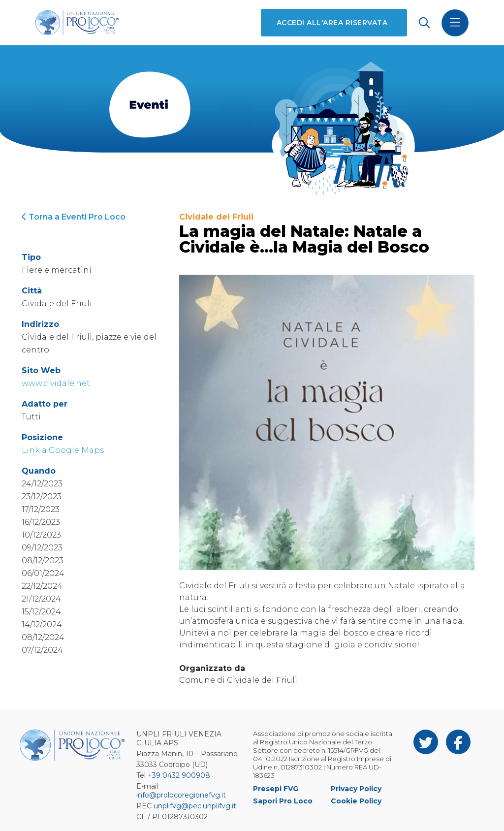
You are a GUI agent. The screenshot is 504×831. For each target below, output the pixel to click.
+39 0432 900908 (179, 775)
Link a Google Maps (63, 450)
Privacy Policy (356, 789)
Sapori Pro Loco (283, 801)
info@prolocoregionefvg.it (181, 795)
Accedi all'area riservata (332, 23)
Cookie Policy (356, 801)
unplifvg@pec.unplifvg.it (195, 806)
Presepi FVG (276, 789)
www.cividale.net (56, 383)
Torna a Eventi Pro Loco (74, 217)
